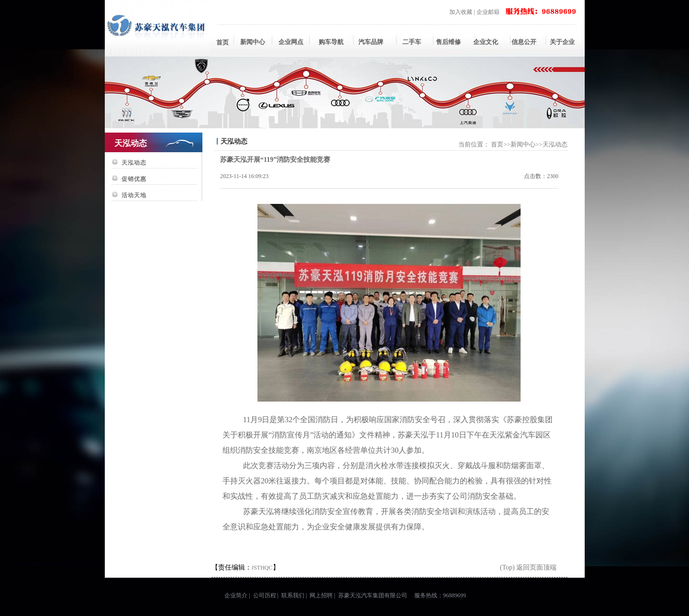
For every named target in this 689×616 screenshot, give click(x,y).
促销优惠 (134, 179)
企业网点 (291, 42)
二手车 (409, 42)
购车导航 (331, 42)
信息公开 (524, 42)
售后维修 (447, 42)
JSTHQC (262, 568)
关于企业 (562, 42)
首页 (222, 42)
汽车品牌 (371, 42)
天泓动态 (134, 163)
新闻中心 (253, 42)
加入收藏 (461, 12)
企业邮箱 (488, 12)
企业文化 (486, 42)
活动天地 (134, 195)
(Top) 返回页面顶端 (528, 567)
